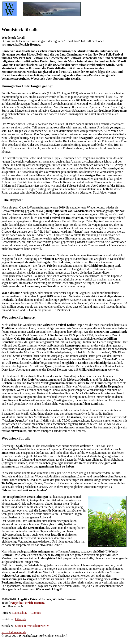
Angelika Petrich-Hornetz (28, 603)
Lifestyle (21, 619)
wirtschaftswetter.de (14, 632)
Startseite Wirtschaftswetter (32, 626)
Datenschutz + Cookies (26, 613)
